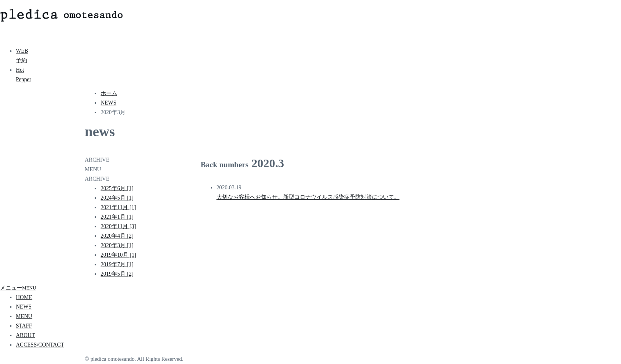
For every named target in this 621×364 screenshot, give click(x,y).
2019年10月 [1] (118, 255)
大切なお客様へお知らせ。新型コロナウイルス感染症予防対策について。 (308, 197)
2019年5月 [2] (117, 274)
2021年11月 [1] (118, 207)
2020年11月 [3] (118, 226)
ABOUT (25, 335)
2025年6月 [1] (117, 188)
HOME (24, 297)
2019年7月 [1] (117, 264)
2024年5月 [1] (117, 198)
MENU (24, 316)
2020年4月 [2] (117, 236)
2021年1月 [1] (117, 217)
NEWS (24, 307)
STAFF (24, 326)
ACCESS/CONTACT (40, 345)
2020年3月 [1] (117, 245)
